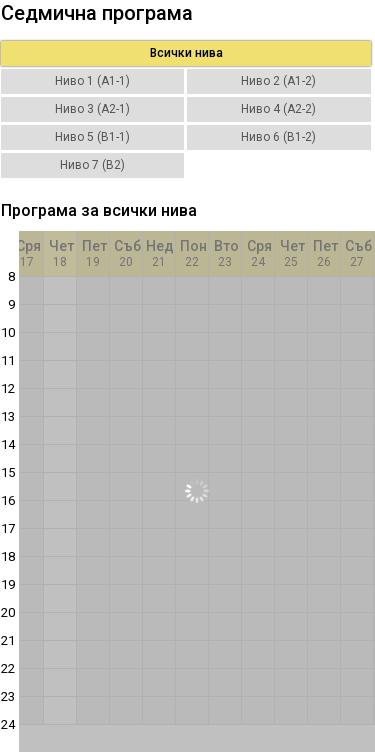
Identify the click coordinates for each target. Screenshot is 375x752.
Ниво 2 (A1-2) (278, 81)
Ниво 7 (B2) (92, 165)
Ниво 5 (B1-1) (92, 137)
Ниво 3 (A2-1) (92, 109)
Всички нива (186, 53)
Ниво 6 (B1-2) (278, 137)
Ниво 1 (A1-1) (92, 81)
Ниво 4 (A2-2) (278, 109)
